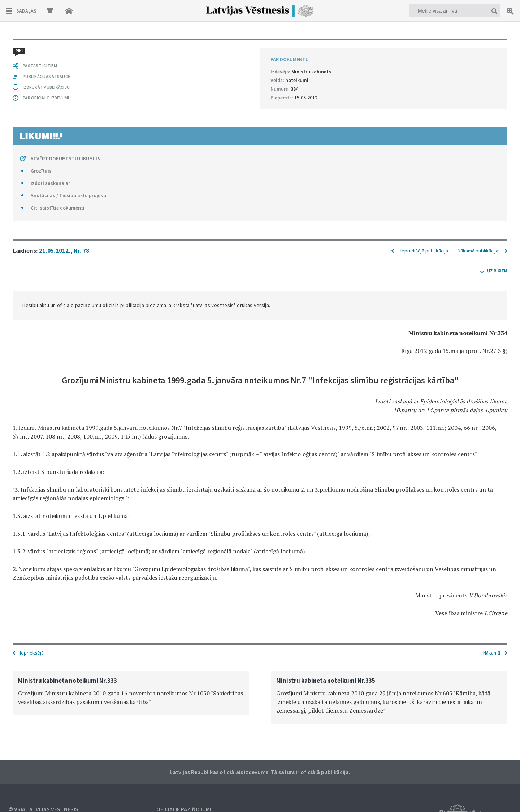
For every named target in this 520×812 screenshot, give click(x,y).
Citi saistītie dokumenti (58, 208)
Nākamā (492, 653)
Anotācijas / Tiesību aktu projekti (69, 195)
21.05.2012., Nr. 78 (64, 251)
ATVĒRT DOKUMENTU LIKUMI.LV (66, 159)
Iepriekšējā (32, 653)
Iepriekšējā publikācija (424, 251)
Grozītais (41, 171)
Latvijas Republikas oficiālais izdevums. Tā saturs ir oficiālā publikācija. (260, 772)
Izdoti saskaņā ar (50, 183)
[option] (131, 693)
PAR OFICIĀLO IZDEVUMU (47, 98)
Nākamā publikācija (478, 251)
